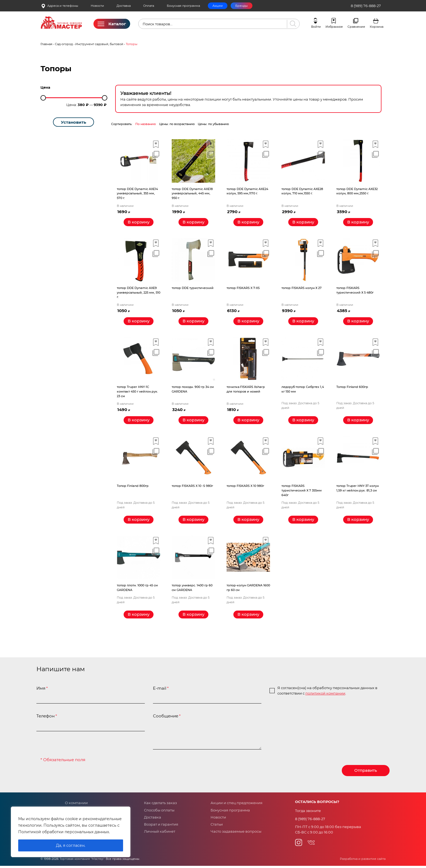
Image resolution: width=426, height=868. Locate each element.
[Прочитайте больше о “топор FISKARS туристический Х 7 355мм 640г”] (303, 521)
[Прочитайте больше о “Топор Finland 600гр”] (358, 421)
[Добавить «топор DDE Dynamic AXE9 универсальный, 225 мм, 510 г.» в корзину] (139, 322)
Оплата (149, 6)
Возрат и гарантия (161, 826)
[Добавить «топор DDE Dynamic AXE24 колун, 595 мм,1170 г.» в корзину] (248, 222)
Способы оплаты (159, 812)
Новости (97, 6)
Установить (73, 122)
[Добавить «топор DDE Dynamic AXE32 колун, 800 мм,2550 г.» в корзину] (358, 222)
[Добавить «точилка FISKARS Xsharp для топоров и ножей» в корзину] (248, 421)
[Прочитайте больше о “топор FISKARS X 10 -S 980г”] (193, 521)
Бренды (242, 6)
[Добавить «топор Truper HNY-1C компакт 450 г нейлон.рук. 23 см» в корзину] (139, 421)
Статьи (217, 826)
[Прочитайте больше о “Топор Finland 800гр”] (139, 521)
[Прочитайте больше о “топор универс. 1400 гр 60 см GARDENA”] (193, 616)
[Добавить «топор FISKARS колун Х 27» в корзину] (303, 322)
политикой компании (325, 695)
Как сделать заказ (160, 805)
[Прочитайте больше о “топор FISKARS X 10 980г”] (248, 521)
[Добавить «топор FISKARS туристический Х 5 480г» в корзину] (358, 322)
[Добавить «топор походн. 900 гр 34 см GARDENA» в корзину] (193, 421)
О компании (76, 805)
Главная (46, 44)
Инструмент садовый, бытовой (99, 44)
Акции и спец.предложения (237, 805)
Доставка (124, 6)
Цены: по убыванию (213, 124)
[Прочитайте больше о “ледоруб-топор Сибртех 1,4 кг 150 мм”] (303, 421)
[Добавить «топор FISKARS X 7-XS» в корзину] (248, 322)
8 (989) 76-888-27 (366, 6)
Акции (218, 6)
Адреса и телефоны (60, 6)
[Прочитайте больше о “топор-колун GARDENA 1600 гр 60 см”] (248, 616)
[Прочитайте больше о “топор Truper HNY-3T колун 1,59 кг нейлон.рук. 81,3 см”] (358, 521)
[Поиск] (292, 24)
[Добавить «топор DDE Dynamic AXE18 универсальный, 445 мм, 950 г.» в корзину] (193, 222)
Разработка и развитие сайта (363, 861)
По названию (146, 124)
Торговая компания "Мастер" (82, 861)
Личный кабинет (160, 834)
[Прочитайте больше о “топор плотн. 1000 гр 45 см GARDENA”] (139, 616)
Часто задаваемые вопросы (236, 834)
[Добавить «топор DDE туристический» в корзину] (193, 322)
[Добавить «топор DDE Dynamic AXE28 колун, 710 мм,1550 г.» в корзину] (303, 222)
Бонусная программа (183, 6)
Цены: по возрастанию (177, 124)
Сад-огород (64, 44)
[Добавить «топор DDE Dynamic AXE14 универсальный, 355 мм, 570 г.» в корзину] (139, 222)
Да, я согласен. (71, 845)
